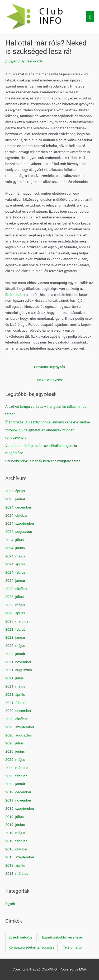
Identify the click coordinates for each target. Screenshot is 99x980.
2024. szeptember (20, 523)
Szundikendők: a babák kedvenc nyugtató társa (43, 461)
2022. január (15, 654)
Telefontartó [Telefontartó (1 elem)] (72, 947)
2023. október (16, 589)
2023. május (15, 605)
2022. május (15, 645)
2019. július (15, 817)
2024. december (18, 507)
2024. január (15, 580)
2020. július (15, 743)
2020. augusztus (19, 735)
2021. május (15, 686)
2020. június (15, 751)
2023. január (15, 637)
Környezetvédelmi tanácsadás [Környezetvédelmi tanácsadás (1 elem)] (32, 947)
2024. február (16, 572)
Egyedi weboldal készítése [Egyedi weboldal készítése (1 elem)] (62, 937)
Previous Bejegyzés (49, 367)
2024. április (15, 564)
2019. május (15, 833)
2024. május (15, 556)
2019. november (18, 800)
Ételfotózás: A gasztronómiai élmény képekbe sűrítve (48, 422)
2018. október (16, 849)
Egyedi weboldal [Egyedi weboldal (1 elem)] (21, 937)
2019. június (15, 825)
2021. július (15, 678)
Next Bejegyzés (49, 380)
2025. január (15, 499)
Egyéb (13, 61)
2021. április (15, 694)
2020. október (16, 719)
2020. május (15, 759)
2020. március (17, 768)
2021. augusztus (19, 670)
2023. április (15, 613)
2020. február (16, 776)
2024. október (16, 515)
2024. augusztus (19, 532)
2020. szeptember (20, 727)
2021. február (16, 703)
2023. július (15, 597)
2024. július (15, 540)
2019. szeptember (20, 808)
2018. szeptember (20, 857)
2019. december (18, 792)
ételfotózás (14, 295)
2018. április (15, 865)
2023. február (16, 629)
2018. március (17, 873)
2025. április (15, 491)
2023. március (17, 621)
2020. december (18, 711)
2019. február (16, 841)
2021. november (18, 662)
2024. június (15, 548)
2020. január (15, 784)
